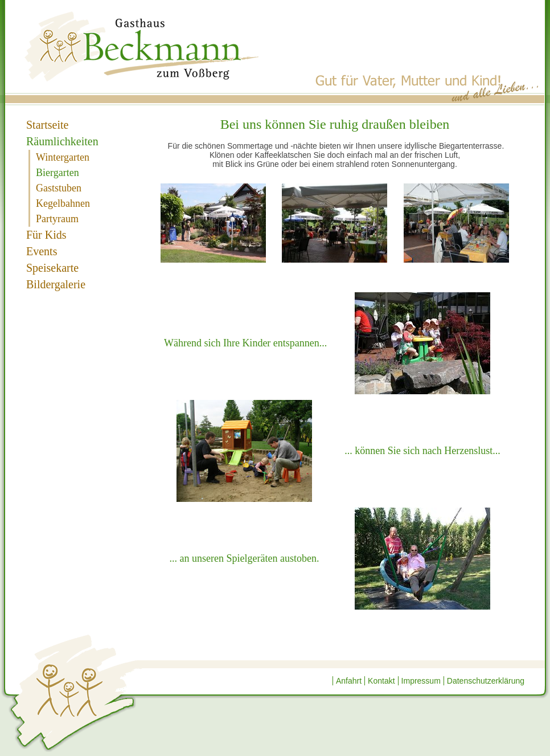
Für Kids (46, 235)
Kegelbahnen (63, 203)
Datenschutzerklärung (486, 681)
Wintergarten (63, 157)
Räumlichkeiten (62, 141)
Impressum (421, 681)
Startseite (47, 125)
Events (42, 251)
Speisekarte (52, 268)
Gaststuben (59, 188)
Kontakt (381, 681)
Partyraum (57, 219)
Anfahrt (349, 681)
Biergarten (58, 173)
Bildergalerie (56, 284)
